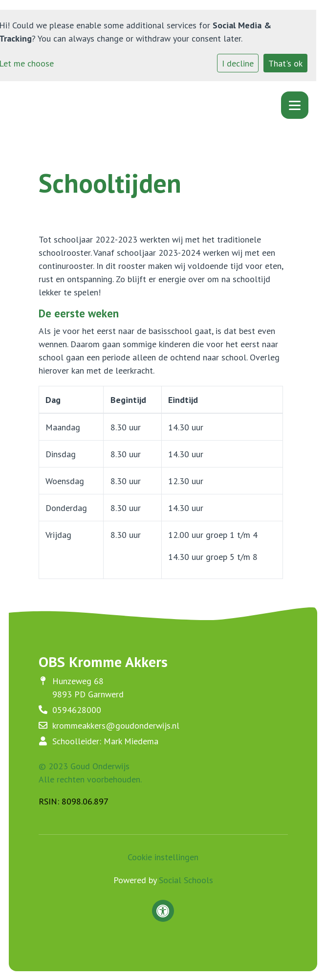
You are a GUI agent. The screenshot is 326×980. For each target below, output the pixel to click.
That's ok (285, 63)
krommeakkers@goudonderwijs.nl (116, 725)
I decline (238, 63)
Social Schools (186, 880)
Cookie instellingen (163, 857)
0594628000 (77, 710)
